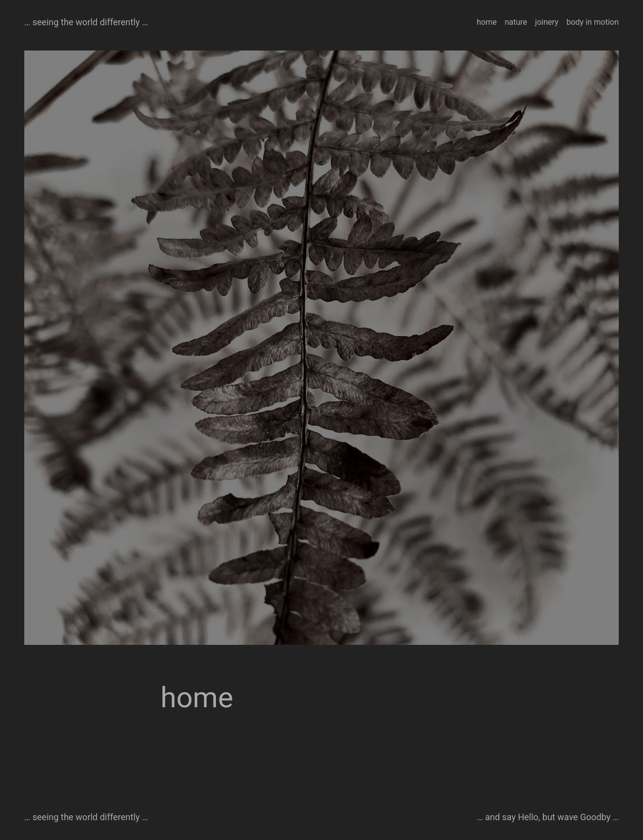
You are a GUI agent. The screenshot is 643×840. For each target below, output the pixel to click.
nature (516, 22)
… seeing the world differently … (86, 22)
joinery (547, 22)
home (486, 22)
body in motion (592, 22)
